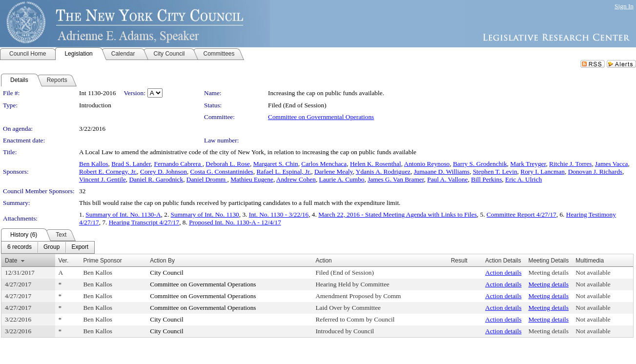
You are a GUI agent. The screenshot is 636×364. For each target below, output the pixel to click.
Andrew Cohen (296, 179)
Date (11, 261)
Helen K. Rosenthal (376, 164)
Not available (593, 273)
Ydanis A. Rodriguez (383, 172)
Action (323, 261)
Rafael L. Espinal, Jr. (284, 172)
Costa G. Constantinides (222, 172)
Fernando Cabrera (178, 164)
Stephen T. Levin (495, 172)
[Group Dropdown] (51, 247)
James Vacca (611, 164)
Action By (162, 261)
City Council (167, 273)
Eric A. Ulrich (523, 179)
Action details (503, 273)
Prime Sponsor (102, 261)
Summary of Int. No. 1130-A (123, 214)
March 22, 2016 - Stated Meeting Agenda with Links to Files (398, 214)
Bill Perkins (486, 179)
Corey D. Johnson (164, 172)
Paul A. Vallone (447, 179)
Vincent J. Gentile (103, 179)
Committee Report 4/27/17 (522, 214)
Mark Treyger (528, 164)
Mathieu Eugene (252, 179)
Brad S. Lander (131, 164)
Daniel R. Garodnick (156, 179)
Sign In (624, 6)
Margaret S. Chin (276, 164)
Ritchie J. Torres (570, 164)
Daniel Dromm (207, 179)
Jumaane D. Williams (442, 172)
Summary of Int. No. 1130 (205, 214)
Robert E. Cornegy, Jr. (108, 172)
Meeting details (548, 273)
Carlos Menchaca (324, 164)
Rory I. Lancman (543, 172)
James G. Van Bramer (396, 179)
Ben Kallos (94, 164)
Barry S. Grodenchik (480, 164)
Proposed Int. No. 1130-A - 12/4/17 (235, 222)
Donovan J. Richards (595, 172)
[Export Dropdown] (80, 247)
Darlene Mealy (334, 172)
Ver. (64, 261)
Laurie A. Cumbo (342, 179)
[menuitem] (20, 247)
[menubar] (48, 247)
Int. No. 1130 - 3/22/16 (279, 214)
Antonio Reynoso (427, 164)
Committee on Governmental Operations (321, 117)
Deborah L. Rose (228, 164)
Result (459, 261)
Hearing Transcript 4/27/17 (144, 222)
